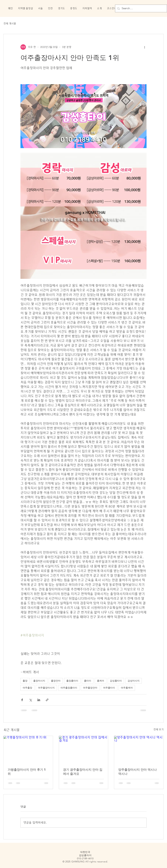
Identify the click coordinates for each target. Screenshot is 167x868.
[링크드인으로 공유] (39, 700)
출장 (25, 681)
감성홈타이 (116, 681)
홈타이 (88, 681)
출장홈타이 (72, 681)
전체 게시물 (10, 24)
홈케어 (101, 681)
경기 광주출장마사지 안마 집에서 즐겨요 (83, 772)
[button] (25, 8)
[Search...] (141, 8)
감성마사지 (134, 681)
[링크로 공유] (47, 700)
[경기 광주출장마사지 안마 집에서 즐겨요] (84, 750)
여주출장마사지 (46, 688)
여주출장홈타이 (69, 688)
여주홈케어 (127, 688)
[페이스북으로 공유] (22, 700)
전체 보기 (158, 730)
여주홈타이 (109, 688)
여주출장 (27, 688)
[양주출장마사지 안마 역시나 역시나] (139, 750)
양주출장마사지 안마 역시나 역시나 (138, 772)
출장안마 (56, 681)
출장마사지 (39, 681)
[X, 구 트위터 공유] (30, 700)
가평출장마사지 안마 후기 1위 (27, 772)
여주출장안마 (90, 688)
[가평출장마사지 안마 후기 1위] (28, 750)
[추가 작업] (145, 47)
